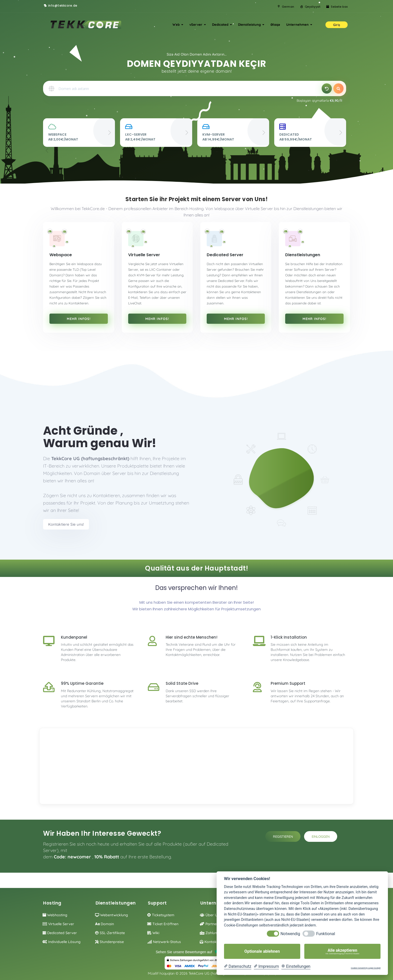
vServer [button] (198, 24)
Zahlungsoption (216, 933)
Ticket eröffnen (163, 924)
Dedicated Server (60, 933)
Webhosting (55, 915)
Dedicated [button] (222, 24)
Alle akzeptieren (342, 951)
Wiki (153, 933)
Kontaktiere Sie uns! (66, 524)
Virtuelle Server (58, 924)
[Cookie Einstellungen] (296, 966)
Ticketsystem (161, 915)
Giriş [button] (337, 25)
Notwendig (290, 934)
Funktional (325, 934)
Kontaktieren (213, 942)
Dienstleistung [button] (251, 24)
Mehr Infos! (79, 319)
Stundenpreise (109, 942)
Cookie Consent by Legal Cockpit (366, 968)
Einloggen (321, 836)
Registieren (283, 836)
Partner (209, 924)
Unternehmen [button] (299, 24)
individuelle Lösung (62, 942)
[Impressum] (266, 966)
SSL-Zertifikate (110, 933)
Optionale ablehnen (262, 951)
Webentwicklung (112, 915)
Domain (104, 924)
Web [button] (178, 24)
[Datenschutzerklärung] (238, 966)
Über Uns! (211, 915)
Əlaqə (275, 24)
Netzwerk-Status (164, 942)
